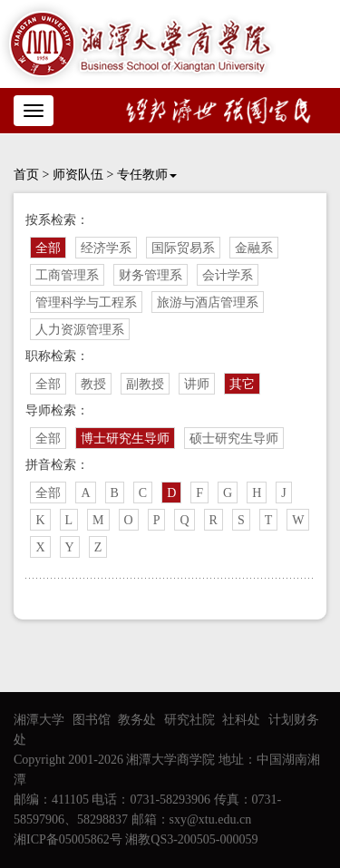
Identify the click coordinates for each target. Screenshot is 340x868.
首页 (26, 175)
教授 (93, 384)
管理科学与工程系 (86, 302)
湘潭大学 (39, 720)
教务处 (137, 720)
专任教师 (147, 175)
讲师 (197, 384)
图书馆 (92, 720)
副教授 (145, 384)
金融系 (254, 248)
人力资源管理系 (80, 330)
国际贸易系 (183, 248)
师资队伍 (78, 175)
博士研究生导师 (125, 439)
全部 (48, 248)
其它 (242, 384)
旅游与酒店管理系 (208, 302)
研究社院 (189, 720)
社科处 (241, 720)
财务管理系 (151, 275)
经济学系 (106, 248)
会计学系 (228, 275)
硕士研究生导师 (234, 439)
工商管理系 (67, 275)
